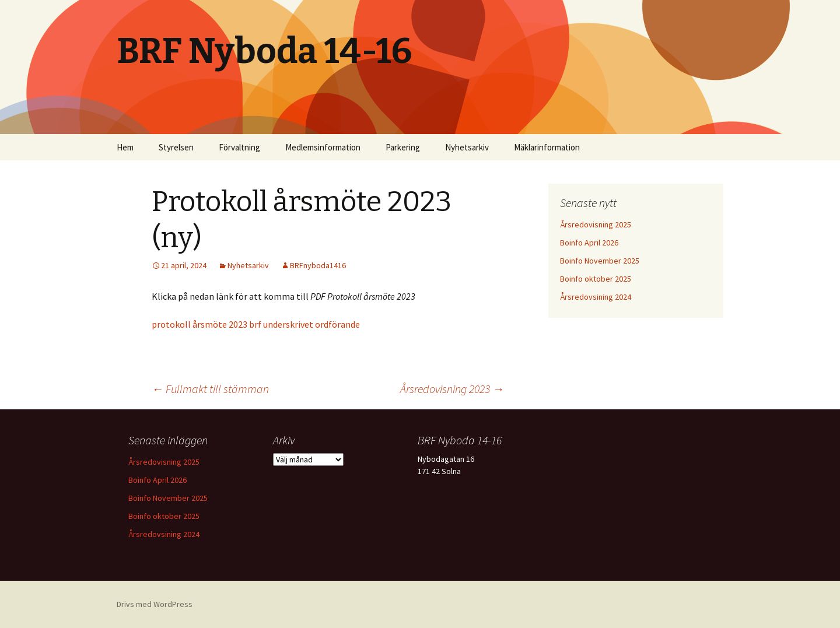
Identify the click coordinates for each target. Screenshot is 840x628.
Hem (125, 147)
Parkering (403, 147)
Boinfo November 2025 (600, 261)
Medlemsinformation (323, 147)
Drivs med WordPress (155, 604)
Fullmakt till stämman (210, 389)
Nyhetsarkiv (467, 147)
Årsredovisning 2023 (452, 389)
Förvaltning (239, 147)
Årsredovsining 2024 (596, 297)
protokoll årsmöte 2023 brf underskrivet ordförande (256, 324)
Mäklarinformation (547, 147)
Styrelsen (176, 147)
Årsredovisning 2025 (596, 224)
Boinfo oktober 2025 (596, 279)
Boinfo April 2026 (589, 243)
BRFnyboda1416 (318, 265)
